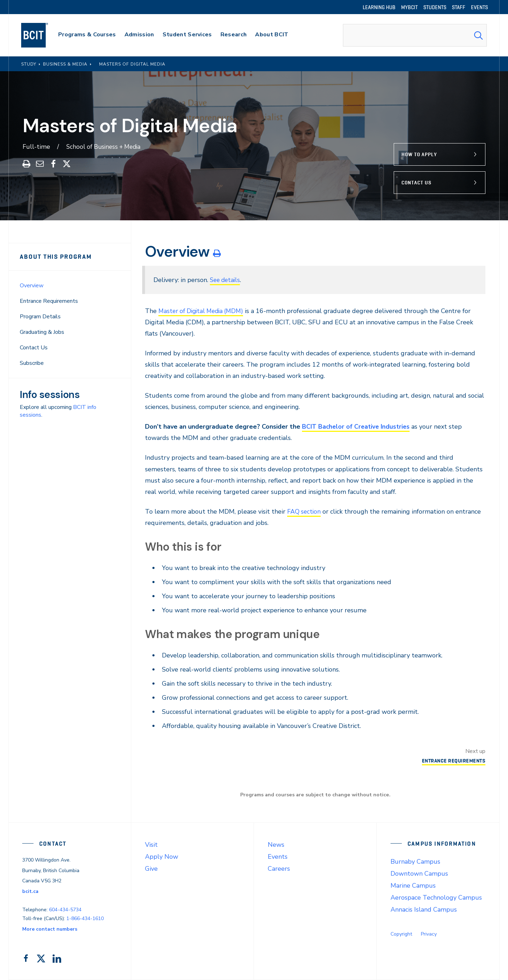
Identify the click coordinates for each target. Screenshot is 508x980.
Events (278, 857)
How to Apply (419, 154)
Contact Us (416, 183)
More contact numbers (50, 929)
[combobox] (415, 35)
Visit (151, 845)
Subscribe (32, 363)
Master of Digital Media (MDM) (203, 311)
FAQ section (304, 512)
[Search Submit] (478, 35)
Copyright (401, 934)
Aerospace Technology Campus (436, 898)
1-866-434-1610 (85, 918)
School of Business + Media (106, 147)
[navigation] (41, 35)
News (276, 845)
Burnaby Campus (415, 862)
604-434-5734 (65, 910)
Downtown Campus (419, 874)
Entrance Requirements (49, 301)
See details (226, 280)
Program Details (40, 317)
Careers (279, 869)
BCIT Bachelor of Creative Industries (357, 427)
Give (151, 869)
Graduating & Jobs (42, 332)
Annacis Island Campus (424, 909)
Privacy (429, 934)
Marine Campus (413, 886)
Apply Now (162, 857)
